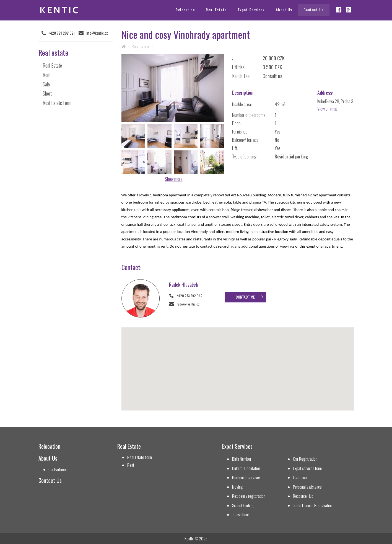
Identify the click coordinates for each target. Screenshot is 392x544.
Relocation (185, 10)
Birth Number (242, 459)
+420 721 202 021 (61, 33)
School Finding (243, 505)
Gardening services (246, 477)
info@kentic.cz (97, 33)
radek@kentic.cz (188, 304)
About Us (284, 10)
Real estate (140, 46)
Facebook (339, 10)
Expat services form (307, 468)
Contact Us (314, 10)
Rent (47, 75)
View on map (327, 109)
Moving (237, 487)
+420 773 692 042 (190, 296)
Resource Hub (303, 496)
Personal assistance (307, 487)
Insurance (300, 477)
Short (47, 93)
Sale (46, 84)
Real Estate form (140, 457)
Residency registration (249, 496)
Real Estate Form (57, 103)
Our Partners (57, 469)
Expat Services (251, 10)
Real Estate (216, 10)
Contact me (244, 297)
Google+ (349, 10)
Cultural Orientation (246, 468)
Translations (241, 515)
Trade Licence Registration (313, 505)
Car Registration (305, 459)
